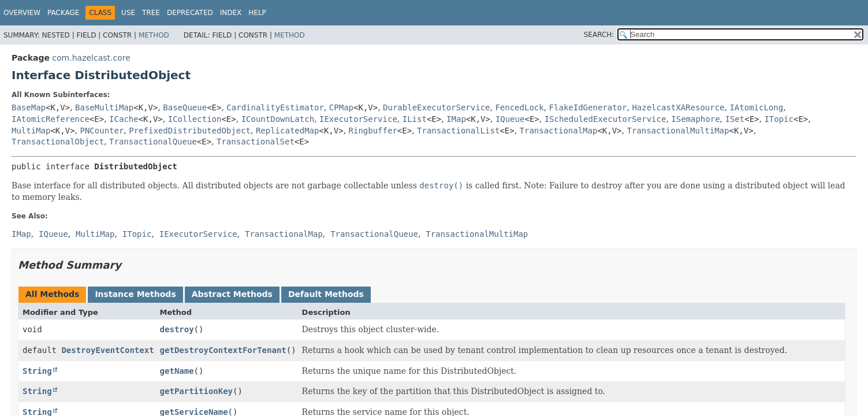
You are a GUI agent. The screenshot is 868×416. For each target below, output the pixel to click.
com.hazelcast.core (91, 58)
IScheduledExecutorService (606, 119)
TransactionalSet (256, 142)
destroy (177, 329)
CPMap (341, 107)
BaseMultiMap (104, 107)
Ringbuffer (373, 131)
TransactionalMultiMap (678, 131)
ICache (124, 119)
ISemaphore (695, 119)
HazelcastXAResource (678, 107)
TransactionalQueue (153, 142)
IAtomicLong (756, 107)
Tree (151, 13)
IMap (456, 119)
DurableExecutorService (436, 107)
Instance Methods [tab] (135, 294)
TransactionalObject (58, 142)
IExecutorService (358, 119)
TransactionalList (458, 131)
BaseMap (29, 107)
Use (128, 13)
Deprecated (190, 13)
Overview (22, 13)
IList (415, 119)
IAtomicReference (51, 119)
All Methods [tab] (52, 294)
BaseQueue (185, 107)
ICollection (195, 119)
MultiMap (31, 131)
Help (257, 13)
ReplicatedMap (288, 131)
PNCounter (102, 131)
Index (231, 13)
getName (177, 371)
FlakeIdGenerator (588, 107)
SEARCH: (599, 35)
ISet (735, 119)
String (37, 371)
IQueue (510, 119)
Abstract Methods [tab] (232, 294)
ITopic (779, 119)
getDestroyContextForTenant (223, 350)
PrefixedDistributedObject (190, 131)
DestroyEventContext (107, 350)
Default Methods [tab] (326, 294)
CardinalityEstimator (275, 107)
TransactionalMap (559, 131)
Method (154, 35)
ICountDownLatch (278, 119)
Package (63, 13)
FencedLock (519, 107)
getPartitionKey (196, 391)
